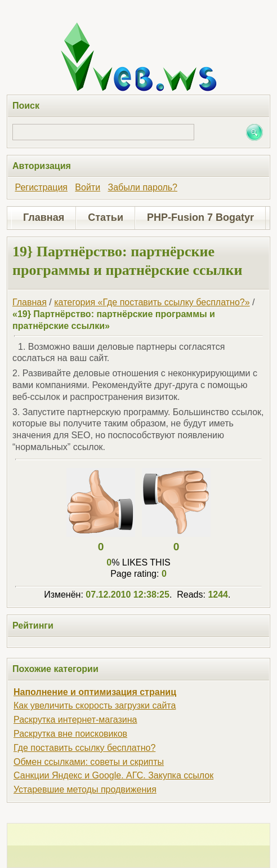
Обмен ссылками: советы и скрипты (89, 762)
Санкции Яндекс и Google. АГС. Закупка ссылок (113, 775)
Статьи (106, 217)
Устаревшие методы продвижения (85, 789)
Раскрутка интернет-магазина (75, 720)
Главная (44, 217)
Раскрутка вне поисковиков (70, 734)
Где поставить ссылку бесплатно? (84, 748)
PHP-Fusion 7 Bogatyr (200, 217)
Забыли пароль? (142, 187)
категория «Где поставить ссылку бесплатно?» (152, 302)
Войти (88, 187)
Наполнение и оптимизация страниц (95, 692)
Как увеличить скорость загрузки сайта (95, 705)
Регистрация (41, 187)
